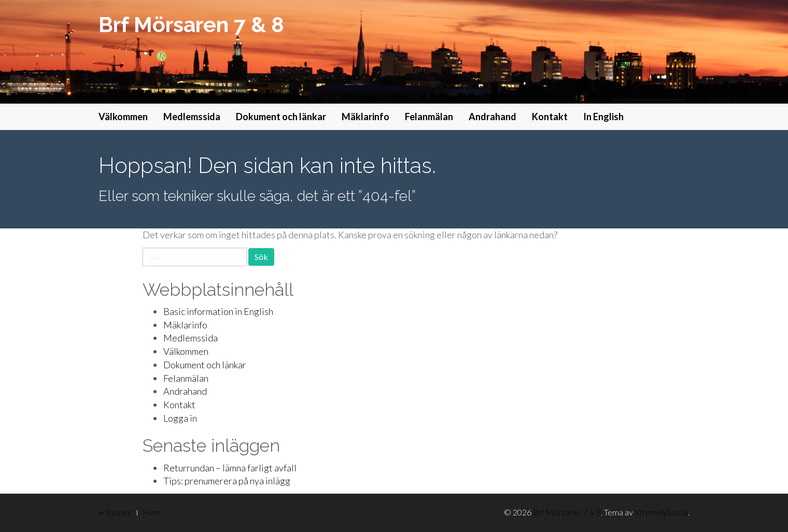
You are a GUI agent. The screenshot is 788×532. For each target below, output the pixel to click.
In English (603, 117)
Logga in (180, 418)
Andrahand (492, 117)
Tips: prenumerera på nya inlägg (227, 481)
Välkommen (123, 117)
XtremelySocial (661, 512)
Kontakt (550, 117)
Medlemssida (192, 117)
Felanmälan (429, 117)
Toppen (115, 512)
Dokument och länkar (281, 117)
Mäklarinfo (365, 117)
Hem (152, 512)
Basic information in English (218, 311)
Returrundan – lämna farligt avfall (230, 468)
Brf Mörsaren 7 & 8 (191, 25)
